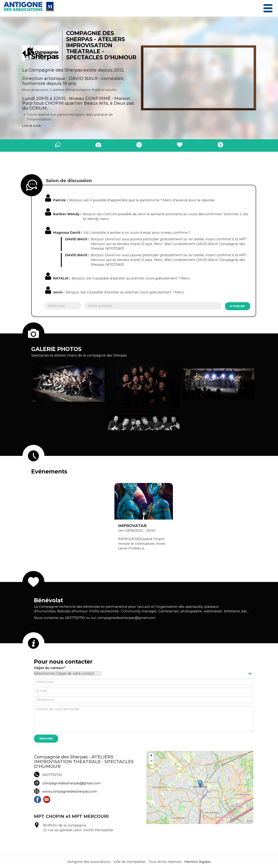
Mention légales (198, 862)
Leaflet (230, 823)
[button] (69, 384)
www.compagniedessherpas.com (70, 792)
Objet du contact (49, 668)
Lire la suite (32, 126)
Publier (237, 306)
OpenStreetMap (240, 823)
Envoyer (46, 739)
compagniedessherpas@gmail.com (71, 783)
